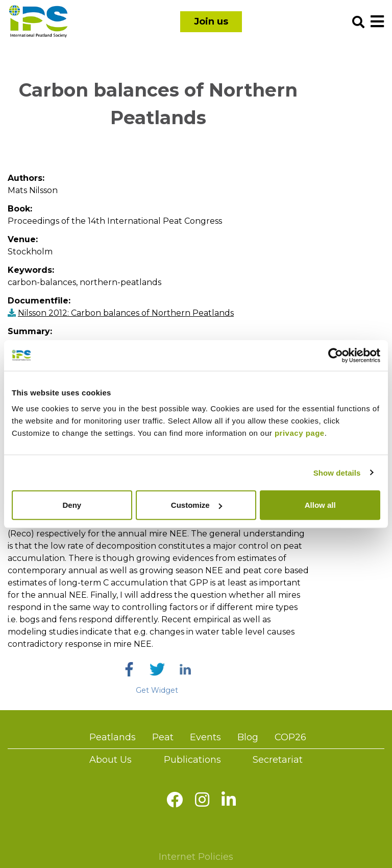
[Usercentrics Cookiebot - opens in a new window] (336, 355)
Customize (197, 505)
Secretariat (278, 760)
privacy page (300, 433)
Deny (72, 505)
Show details (337, 472)
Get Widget (157, 690)
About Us (111, 760)
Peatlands (113, 737)
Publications (192, 760)
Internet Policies (196, 857)
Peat (163, 737)
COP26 (290, 737)
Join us (211, 21)
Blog (248, 737)
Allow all (320, 505)
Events (205, 737)
